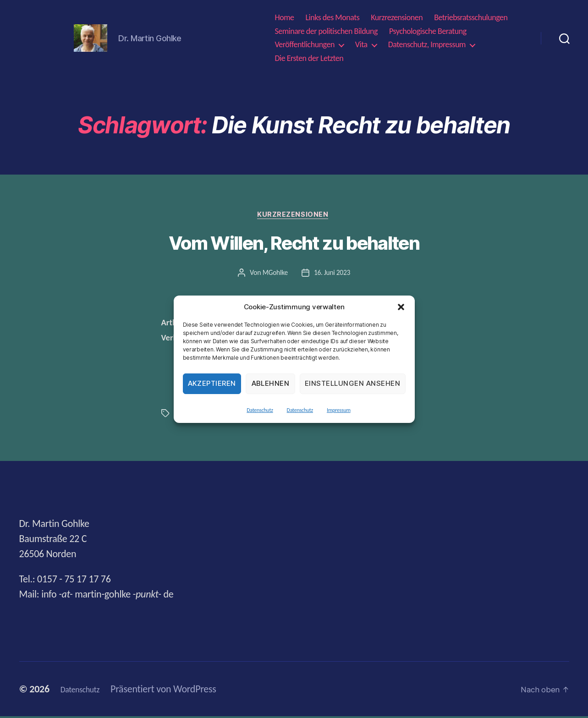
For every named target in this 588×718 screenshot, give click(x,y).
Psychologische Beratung (428, 31)
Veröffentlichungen (304, 45)
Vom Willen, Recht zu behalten (294, 244)
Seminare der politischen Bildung (326, 31)
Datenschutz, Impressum (427, 45)
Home (284, 18)
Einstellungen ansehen (353, 383)
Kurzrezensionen (397, 18)
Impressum (339, 410)
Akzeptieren (212, 383)
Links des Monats (333, 18)
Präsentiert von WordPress (173, 691)
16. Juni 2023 (332, 274)
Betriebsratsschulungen (471, 18)
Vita (361, 45)
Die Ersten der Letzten (309, 58)
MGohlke (274, 274)
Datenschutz (260, 410)
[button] (401, 307)
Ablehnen (271, 383)
